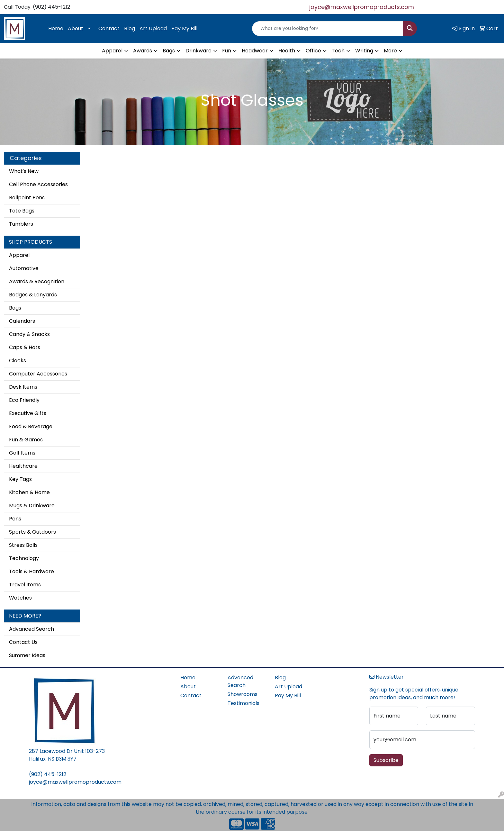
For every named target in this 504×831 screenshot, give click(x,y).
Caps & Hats (25, 347)
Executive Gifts (28, 413)
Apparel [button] (112, 51)
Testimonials (243, 703)
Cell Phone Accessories (38, 184)
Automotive (24, 268)
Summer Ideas (27, 655)
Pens (15, 519)
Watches (20, 598)
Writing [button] (364, 51)
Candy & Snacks (29, 334)
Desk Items (23, 387)
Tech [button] (338, 51)
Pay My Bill (184, 28)
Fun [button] (227, 51)
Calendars (22, 321)
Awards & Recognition (37, 281)
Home (56, 28)
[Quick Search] (328, 29)
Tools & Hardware (32, 571)
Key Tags (20, 479)
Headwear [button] (255, 51)
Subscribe (386, 760)
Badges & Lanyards (33, 295)
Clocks (18, 361)
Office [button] (313, 51)
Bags (15, 308)
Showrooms (243, 694)
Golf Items (22, 453)
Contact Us (23, 642)
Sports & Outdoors (32, 532)
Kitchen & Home (29, 492)
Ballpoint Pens (27, 198)
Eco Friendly (24, 400)
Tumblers (21, 224)
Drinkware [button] (198, 51)
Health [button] (287, 51)
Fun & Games (26, 440)
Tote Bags (22, 211)
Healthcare (23, 466)
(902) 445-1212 (48, 774)
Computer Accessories (38, 374)
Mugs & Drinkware (32, 506)
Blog (130, 28)
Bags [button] (169, 51)
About (76, 28)
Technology (24, 558)
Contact (109, 28)
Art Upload (153, 28)
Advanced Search (32, 629)
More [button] (390, 51)
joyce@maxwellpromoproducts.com (362, 7)
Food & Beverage (31, 426)
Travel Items (25, 585)
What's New (24, 171)
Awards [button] (143, 51)
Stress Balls (23, 545)
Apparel (19, 255)
